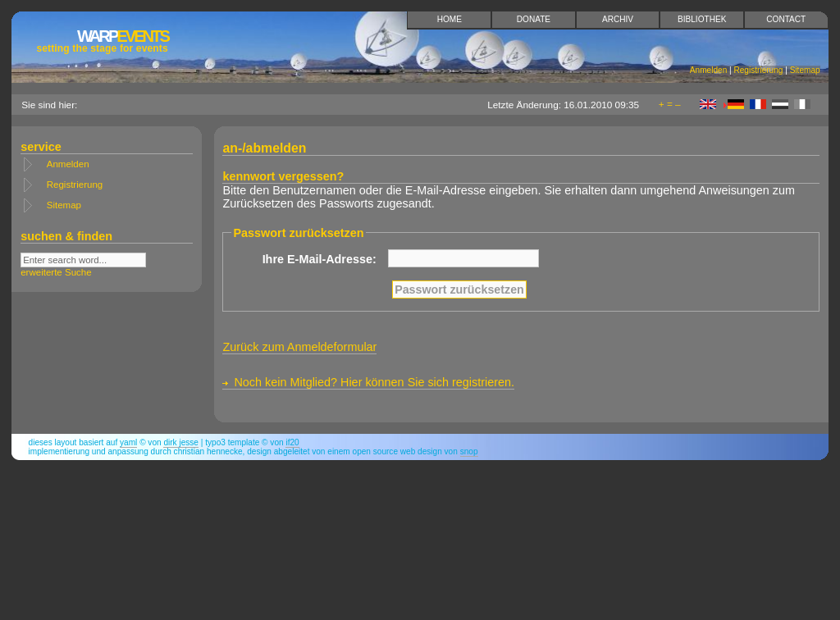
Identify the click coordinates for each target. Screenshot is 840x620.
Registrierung (758, 70)
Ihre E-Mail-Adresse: (320, 259)
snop (469, 451)
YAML (128, 442)
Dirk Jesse (181, 442)
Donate (534, 19)
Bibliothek (702, 19)
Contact (786, 19)
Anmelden (708, 70)
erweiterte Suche (56, 272)
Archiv (618, 19)
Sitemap (805, 70)
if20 (292, 442)
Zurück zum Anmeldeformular (299, 347)
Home (450, 19)
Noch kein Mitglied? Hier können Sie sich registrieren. (374, 382)
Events (102, 41)
